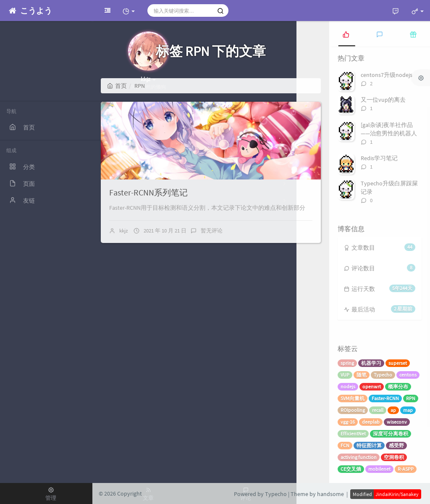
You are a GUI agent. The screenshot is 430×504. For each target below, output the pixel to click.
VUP (345, 375)
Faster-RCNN (385, 398)
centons (408, 375)
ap (393, 410)
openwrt (372, 387)
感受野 (396, 445)
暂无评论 (212, 231)
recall (378, 410)
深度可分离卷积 (391, 434)
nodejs (348, 387)
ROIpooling (353, 410)
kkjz (124, 231)
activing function (359, 457)
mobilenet (379, 469)
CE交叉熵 (351, 469)
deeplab (371, 422)
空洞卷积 (394, 457)
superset (398, 363)
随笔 (362, 375)
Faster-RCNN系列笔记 (148, 192)
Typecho (383, 375)
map (408, 410)
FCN (345, 445)
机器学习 (371, 363)
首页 (117, 86)
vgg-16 (348, 422)
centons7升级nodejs (387, 75)
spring (347, 363)
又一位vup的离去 (383, 100)
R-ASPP (406, 469)
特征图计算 (369, 445)
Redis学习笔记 (379, 158)
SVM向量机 (353, 398)
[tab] (346, 34)
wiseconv (397, 422)
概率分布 (398, 387)
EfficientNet (353, 434)
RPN (411, 398)
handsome (330, 494)
